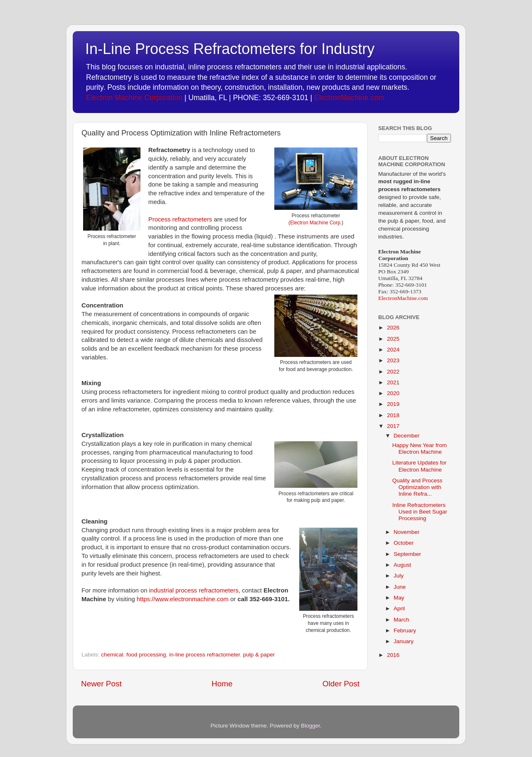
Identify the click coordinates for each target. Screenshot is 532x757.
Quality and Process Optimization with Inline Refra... (417, 487)
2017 (393, 426)
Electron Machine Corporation (134, 98)
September (407, 554)
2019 (393, 404)
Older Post (341, 684)
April (399, 608)
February (405, 630)
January (404, 641)
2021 (393, 382)
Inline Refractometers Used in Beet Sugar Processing (420, 512)
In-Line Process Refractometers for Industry (230, 49)
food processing (146, 655)
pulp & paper (259, 655)
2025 (393, 339)
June (400, 587)
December (406, 436)
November (406, 532)
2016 (393, 655)
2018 (393, 415)
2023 (393, 360)
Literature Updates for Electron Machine (420, 466)
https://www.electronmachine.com (183, 599)
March (401, 620)
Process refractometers (180, 219)
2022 (393, 372)
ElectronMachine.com (349, 98)
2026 (393, 328)
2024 (393, 350)
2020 (393, 393)
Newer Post (101, 684)
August (402, 565)
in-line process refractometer (204, 655)
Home (222, 684)
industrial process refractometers (194, 590)
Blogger (310, 726)
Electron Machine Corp (315, 223)
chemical (112, 655)
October (404, 543)
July (399, 576)
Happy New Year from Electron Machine (420, 449)
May (399, 598)
